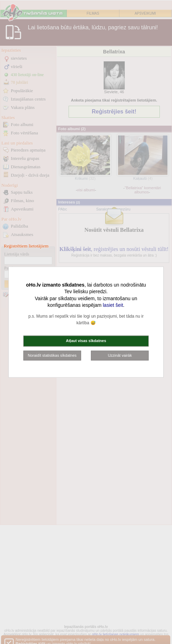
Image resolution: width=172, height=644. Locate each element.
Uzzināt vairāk (120, 355)
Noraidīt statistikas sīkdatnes (52, 355)
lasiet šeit (113, 305)
